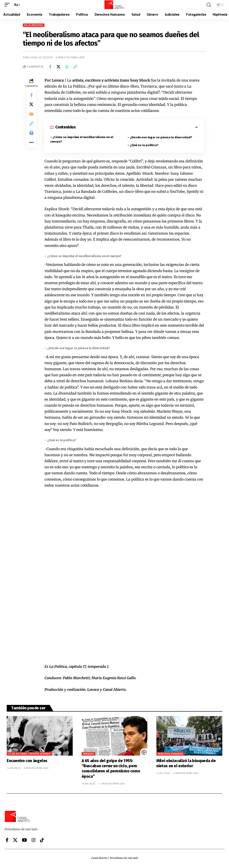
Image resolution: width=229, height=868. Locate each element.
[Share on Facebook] (51, 67)
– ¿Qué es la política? (143, 146)
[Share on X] (60, 67)
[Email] (31, 118)
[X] (15, 841)
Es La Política (34, 25)
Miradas (88, 755)
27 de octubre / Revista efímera (29, 755)
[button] (8, 5)
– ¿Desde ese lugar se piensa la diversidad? (160, 138)
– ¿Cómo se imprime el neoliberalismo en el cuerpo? (82, 140)
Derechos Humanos (170, 755)
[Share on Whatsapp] (70, 67)
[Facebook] (7, 841)
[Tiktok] (42, 841)
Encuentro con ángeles (27, 762)
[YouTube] (24, 841)
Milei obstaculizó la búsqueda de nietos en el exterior (186, 764)
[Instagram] (34, 841)
